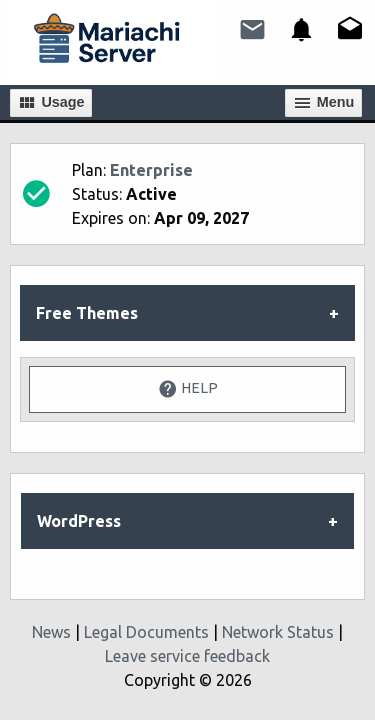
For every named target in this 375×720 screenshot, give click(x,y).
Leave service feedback (187, 656)
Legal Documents (146, 632)
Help (188, 389)
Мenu (324, 103)
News (51, 632)
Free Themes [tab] (87, 313)
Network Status (278, 632)
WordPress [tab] (79, 521)
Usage (50, 103)
